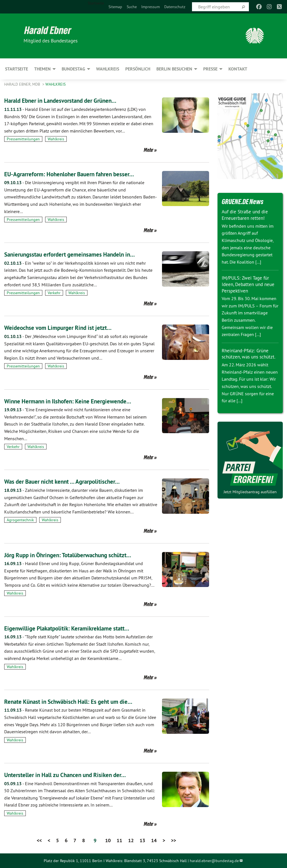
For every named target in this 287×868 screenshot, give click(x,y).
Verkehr (54, 293)
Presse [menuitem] (210, 69)
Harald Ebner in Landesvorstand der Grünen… (69, 100)
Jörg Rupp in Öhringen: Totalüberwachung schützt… (77, 555)
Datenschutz (175, 7)
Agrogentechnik (20, 520)
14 (154, 840)
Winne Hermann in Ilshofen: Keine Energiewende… (77, 401)
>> (173, 840)
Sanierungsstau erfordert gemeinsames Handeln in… (79, 254)
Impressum (151, 7)
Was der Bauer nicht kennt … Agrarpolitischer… (70, 481)
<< (39, 840)
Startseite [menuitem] (96, 3)
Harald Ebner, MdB (23, 84)
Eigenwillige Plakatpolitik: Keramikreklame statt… (76, 628)
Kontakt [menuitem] (238, 69)
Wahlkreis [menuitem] (108, 69)
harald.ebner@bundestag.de (214, 861)
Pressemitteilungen (23, 139)
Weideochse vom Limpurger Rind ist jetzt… (65, 327)
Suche (132, 7)
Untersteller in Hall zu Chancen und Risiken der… (74, 775)
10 (108, 840)
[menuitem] (115, 7)
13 (142, 840)
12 (131, 840)
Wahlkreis (55, 84)
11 (119, 840)
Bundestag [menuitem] (73, 69)
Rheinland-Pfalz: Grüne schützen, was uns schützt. (247, 357)
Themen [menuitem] (42, 69)
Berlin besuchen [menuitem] (174, 69)
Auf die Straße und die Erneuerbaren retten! (246, 215)
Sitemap (115, 7)
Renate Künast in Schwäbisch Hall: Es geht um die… (78, 701)
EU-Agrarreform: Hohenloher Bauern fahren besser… (79, 174)
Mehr (149, 150)
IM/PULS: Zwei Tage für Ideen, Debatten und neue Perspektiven (250, 284)
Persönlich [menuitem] (138, 69)
